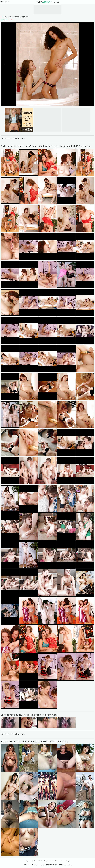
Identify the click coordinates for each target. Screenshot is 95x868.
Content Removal (38, 865)
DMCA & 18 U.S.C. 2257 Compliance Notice (59, 865)
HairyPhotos (48, 2)
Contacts (27, 865)
